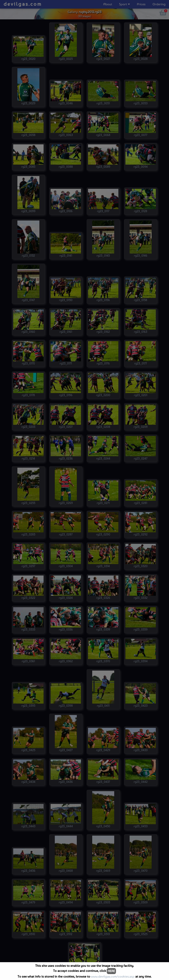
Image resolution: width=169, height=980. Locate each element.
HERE (111, 971)
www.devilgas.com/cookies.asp (113, 976)
